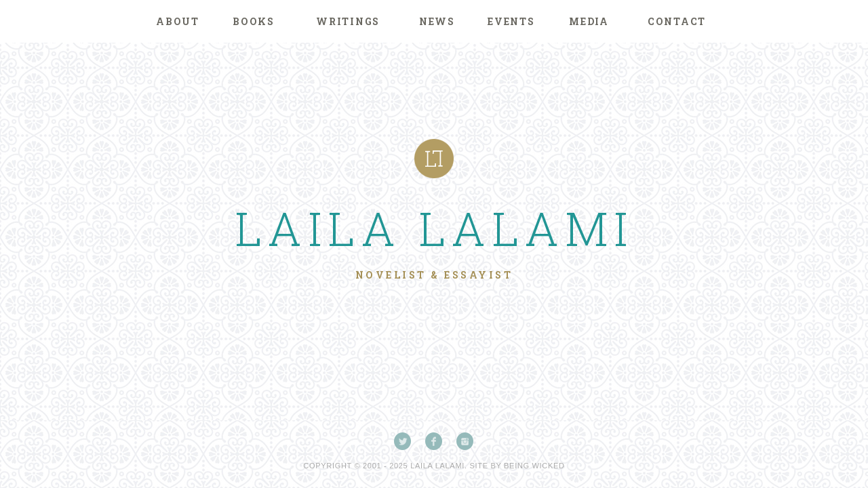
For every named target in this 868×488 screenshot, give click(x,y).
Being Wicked (534, 466)
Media (589, 21)
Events (511, 21)
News (437, 21)
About (178, 21)
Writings (348, 21)
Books (254, 21)
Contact (677, 21)
